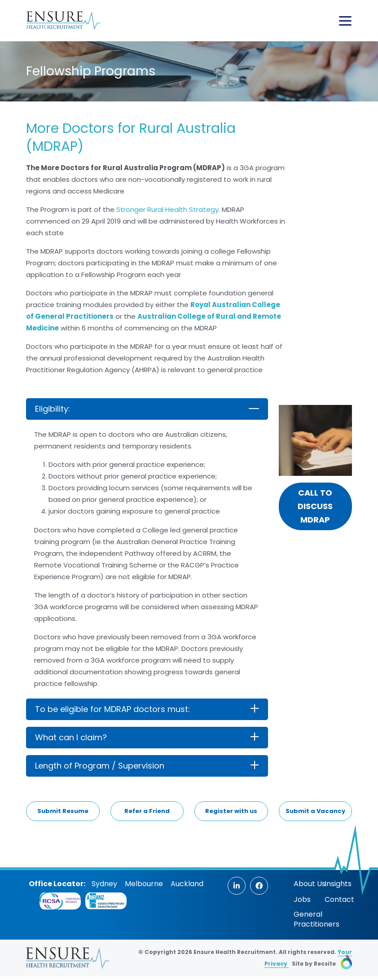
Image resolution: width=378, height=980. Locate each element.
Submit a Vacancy (315, 811)
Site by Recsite (322, 964)
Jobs (302, 899)
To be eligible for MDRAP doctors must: (112, 709)
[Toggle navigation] (345, 21)
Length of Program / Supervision (100, 766)
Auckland (187, 884)
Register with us (231, 811)
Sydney (104, 884)
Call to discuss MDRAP (315, 506)
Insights (338, 884)
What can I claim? (71, 737)
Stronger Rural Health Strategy (167, 209)
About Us (310, 884)
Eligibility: (53, 409)
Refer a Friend (147, 811)
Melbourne (144, 884)
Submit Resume (63, 811)
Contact (339, 899)
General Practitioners (316, 919)
